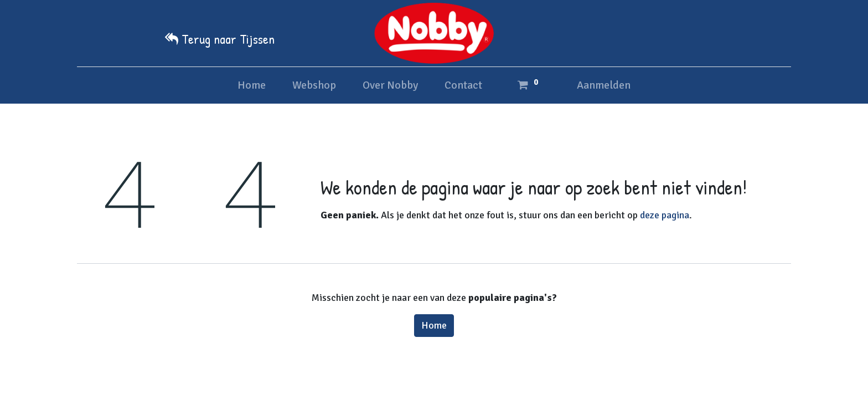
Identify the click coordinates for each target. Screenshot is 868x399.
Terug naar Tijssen (228, 39)
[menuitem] (252, 85)
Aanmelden (604, 85)
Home (434, 325)
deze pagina (665, 215)
